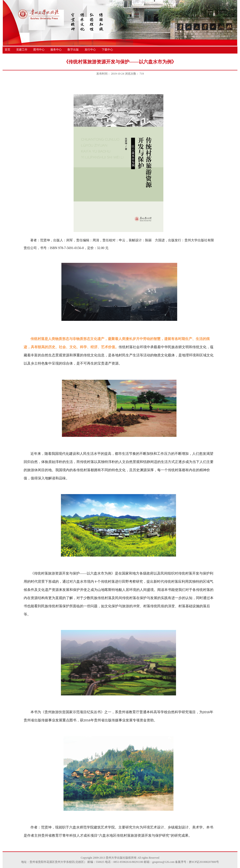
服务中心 (56, 50)
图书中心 (39, 50)
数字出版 (73, 50)
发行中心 (90, 50)
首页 (7, 50)
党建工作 (22, 50)
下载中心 (107, 50)
